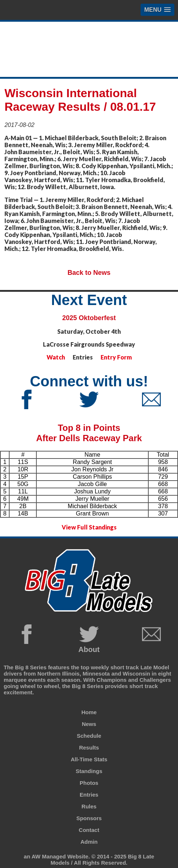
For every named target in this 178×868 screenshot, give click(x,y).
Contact (89, 830)
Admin (89, 842)
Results (89, 747)
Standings (89, 771)
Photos (89, 783)
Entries (89, 795)
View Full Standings (89, 527)
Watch (56, 357)
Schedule (89, 736)
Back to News (89, 273)
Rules (89, 806)
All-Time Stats (89, 759)
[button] (157, 10)
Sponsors (89, 818)
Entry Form (116, 357)
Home (89, 712)
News (89, 724)
